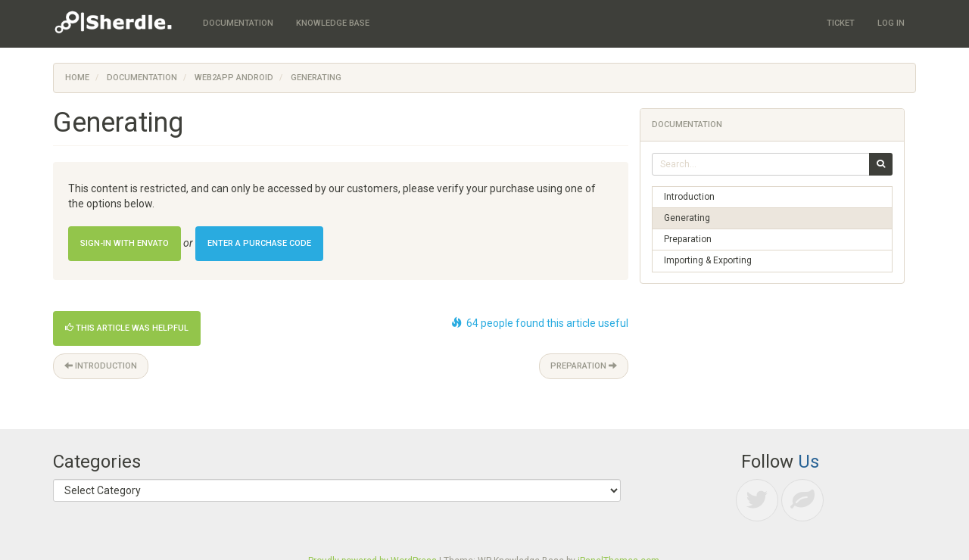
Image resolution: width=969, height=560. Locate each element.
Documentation (142, 78)
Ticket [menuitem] (841, 23)
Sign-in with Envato (125, 243)
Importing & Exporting (708, 260)
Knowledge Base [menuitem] (333, 23)
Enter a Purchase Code (259, 243)
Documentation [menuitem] (238, 23)
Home (77, 78)
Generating (687, 218)
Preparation (584, 366)
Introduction (101, 366)
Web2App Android (234, 78)
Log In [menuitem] (891, 23)
